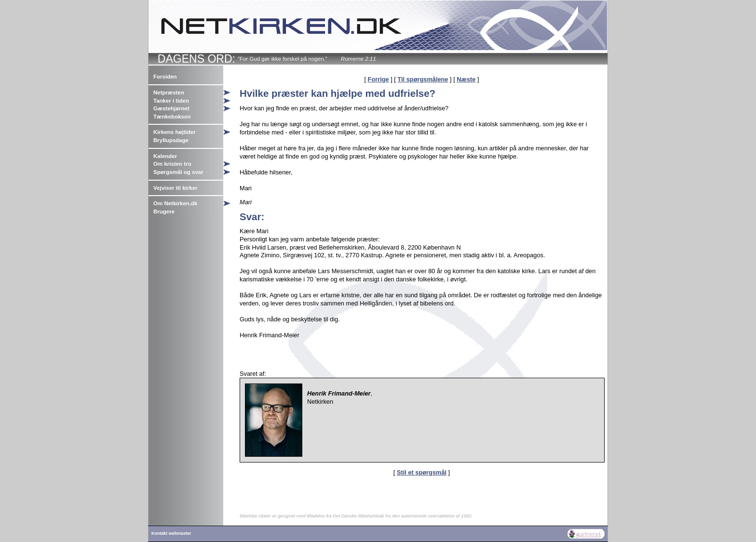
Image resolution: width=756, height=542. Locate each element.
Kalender (165, 156)
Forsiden (165, 77)
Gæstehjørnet (171, 108)
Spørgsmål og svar (178, 172)
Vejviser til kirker (175, 188)
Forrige (378, 79)
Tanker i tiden (171, 101)
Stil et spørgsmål (422, 472)
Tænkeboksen (172, 117)
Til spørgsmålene (423, 79)
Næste (466, 79)
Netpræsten (169, 93)
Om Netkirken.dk (175, 203)
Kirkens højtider (175, 132)
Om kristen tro (172, 164)
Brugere (164, 212)
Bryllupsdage (171, 140)
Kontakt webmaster (171, 533)
